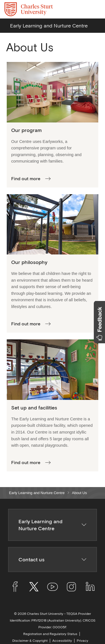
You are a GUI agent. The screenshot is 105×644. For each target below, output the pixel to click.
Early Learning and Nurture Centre (37, 493)
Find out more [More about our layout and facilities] (26, 462)
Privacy (82, 641)
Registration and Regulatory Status (50, 634)
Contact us (53, 560)
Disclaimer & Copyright (30, 641)
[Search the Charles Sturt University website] (83, 9)
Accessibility (62, 641)
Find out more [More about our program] (26, 179)
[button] (99, 322)
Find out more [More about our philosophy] (26, 324)
